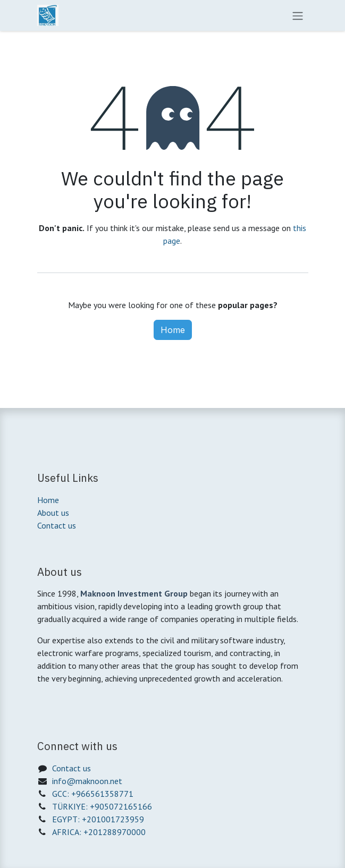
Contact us (57, 525)
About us (53, 513)
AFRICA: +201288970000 (99, 832)
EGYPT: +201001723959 (98, 819)
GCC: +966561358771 (93, 794)
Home (173, 330)
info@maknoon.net (87, 781)
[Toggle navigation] (298, 15)
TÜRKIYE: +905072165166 (102, 806)
